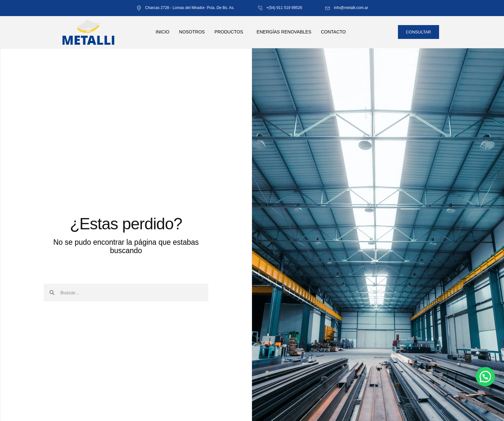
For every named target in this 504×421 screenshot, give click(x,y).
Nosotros (192, 32)
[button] (485, 377)
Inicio (162, 32)
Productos (229, 32)
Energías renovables (284, 32)
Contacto (333, 32)
